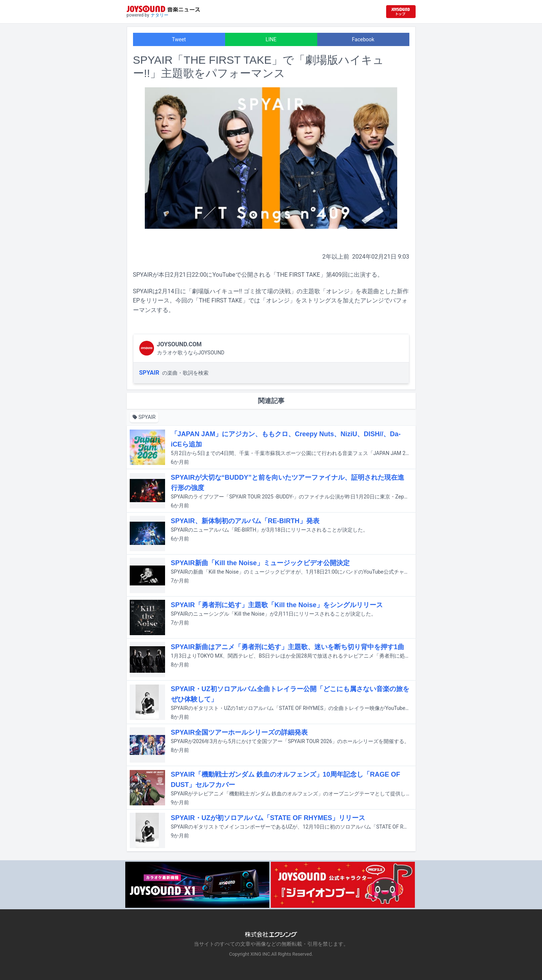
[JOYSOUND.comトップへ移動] (401, 12)
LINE (271, 39)
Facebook (363, 39)
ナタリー (160, 15)
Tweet (179, 39)
